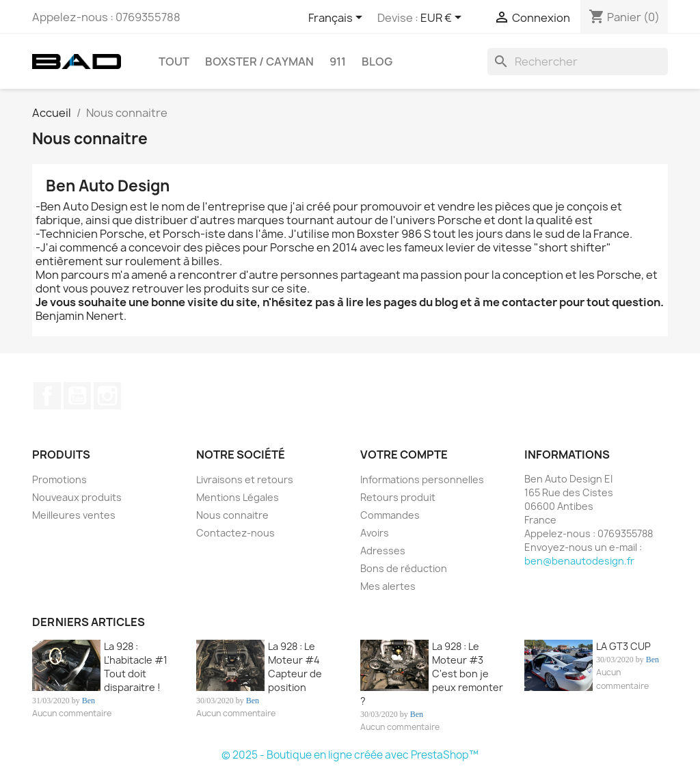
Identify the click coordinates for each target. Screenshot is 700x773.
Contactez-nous (235, 533)
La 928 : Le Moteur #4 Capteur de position (295, 667)
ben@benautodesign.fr (579, 561)
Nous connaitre (232, 515)
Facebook (47, 396)
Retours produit (398, 497)
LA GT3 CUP (623, 646)
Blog (377, 62)
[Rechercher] (578, 62)
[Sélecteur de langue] (338, 18)
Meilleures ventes (74, 515)
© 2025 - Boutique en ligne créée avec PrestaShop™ (350, 755)
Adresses (383, 551)
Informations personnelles (422, 479)
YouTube (77, 396)
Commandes (390, 515)
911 (338, 62)
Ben (89, 701)
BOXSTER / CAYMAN (259, 62)
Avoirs (375, 533)
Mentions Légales (238, 497)
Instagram (107, 396)
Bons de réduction (404, 568)
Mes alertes (388, 586)
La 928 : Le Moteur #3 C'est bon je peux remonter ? (432, 674)
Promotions (59, 479)
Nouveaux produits (77, 497)
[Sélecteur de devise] (443, 18)
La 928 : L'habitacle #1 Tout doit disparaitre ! (136, 667)
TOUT (174, 62)
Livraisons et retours (245, 479)
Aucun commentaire (72, 713)
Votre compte (404, 455)
